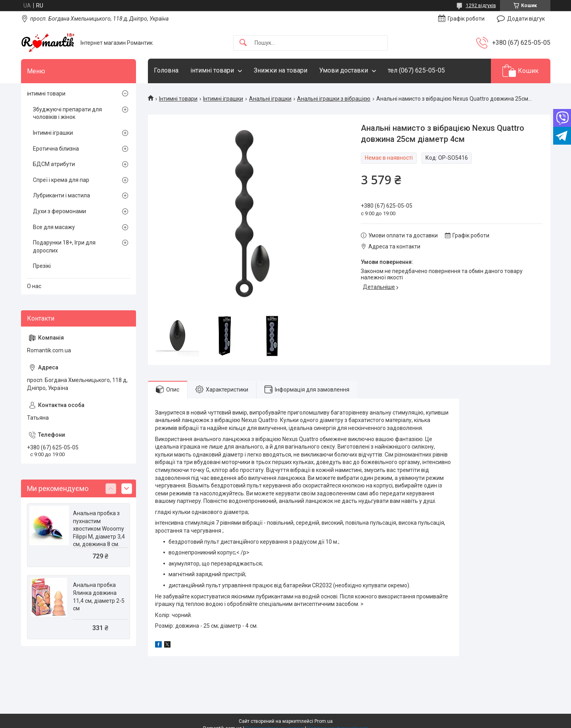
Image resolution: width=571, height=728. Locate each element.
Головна (166, 70)
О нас (34, 286)
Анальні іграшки (270, 99)
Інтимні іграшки (223, 99)
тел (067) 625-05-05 (416, 70)
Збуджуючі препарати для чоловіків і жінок (67, 113)
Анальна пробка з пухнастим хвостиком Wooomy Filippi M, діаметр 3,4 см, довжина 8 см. (99, 529)
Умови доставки (344, 70)
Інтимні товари (178, 99)
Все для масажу (54, 227)
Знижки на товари (281, 70)
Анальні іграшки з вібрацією (334, 99)
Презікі (42, 266)
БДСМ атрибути (54, 164)
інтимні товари (212, 70)
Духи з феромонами (59, 211)
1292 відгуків (481, 6)
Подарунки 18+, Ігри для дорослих (64, 246)
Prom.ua (324, 721)
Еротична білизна (56, 149)
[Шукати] (243, 43)
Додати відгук (526, 19)
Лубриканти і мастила (61, 195)
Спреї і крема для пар (61, 180)
